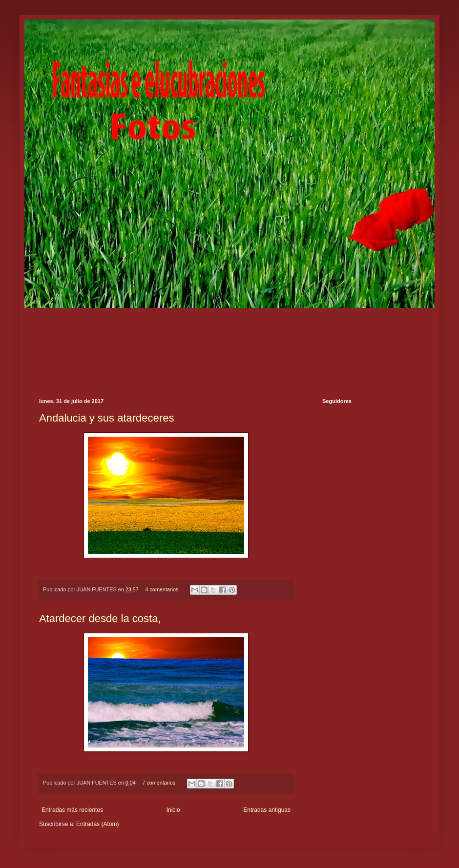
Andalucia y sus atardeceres (106, 418)
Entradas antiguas (267, 810)
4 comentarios (162, 589)
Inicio (173, 810)
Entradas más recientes (72, 810)
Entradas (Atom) (97, 824)
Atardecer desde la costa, (100, 618)
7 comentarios (159, 783)
